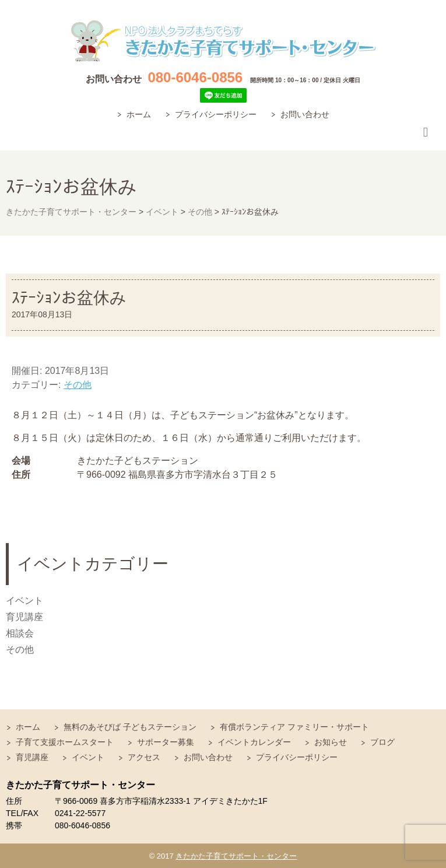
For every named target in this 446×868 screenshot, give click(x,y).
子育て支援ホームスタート (65, 742)
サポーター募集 (166, 742)
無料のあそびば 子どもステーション (130, 727)
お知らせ (331, 742)
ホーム (139, 114)
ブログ (382, 742)
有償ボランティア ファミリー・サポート (294, 727)
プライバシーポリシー (216, 114)
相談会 (20, 633)
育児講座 (24, 617)
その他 (78, 385)
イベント (24, 601)
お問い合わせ (305, 114)
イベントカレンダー (254, 742)
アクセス (144, 757)
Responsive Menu (426, 133)
